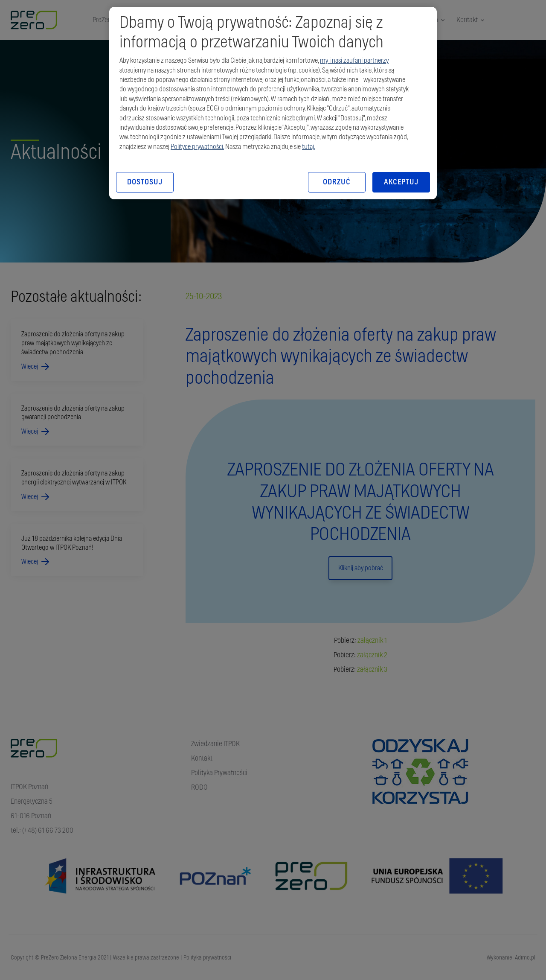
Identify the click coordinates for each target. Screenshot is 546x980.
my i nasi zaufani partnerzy (354, 61)
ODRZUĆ (337, 182)
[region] (273, 103)
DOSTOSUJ (145, 182)
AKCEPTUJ (401, 182)
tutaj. (309, 147)
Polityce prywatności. (197, 147)
